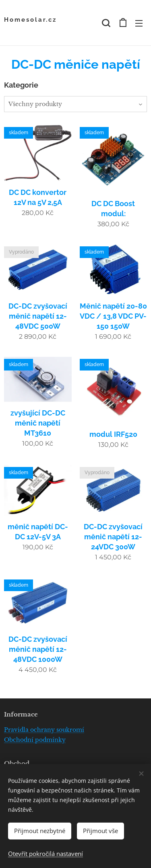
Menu (139, 23)
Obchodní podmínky (35, 740)
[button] (106, 23)
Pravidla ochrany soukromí (44, 730)
